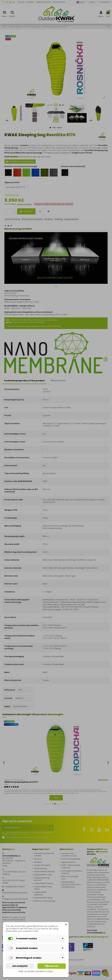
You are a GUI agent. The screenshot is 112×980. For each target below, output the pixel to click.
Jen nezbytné (20, 966)
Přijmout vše (52, 966)
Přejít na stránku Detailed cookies (36, 971)
